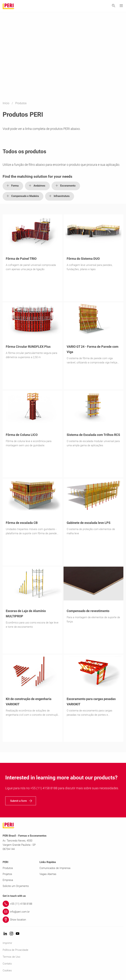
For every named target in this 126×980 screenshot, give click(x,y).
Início (6, 103)
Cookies (7, 970)
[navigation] (21, 801)
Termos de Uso (11, 957)
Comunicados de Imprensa (55, 868)
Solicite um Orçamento (16, 886)
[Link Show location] (63, 920)
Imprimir (7, 943)
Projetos (7, 874)
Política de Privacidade (15, 950)
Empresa (8, 880)
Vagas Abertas (48, 874)
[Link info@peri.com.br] (63, 912)
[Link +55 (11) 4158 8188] (63, 904)
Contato (7, 964)
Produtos (8, 868)
